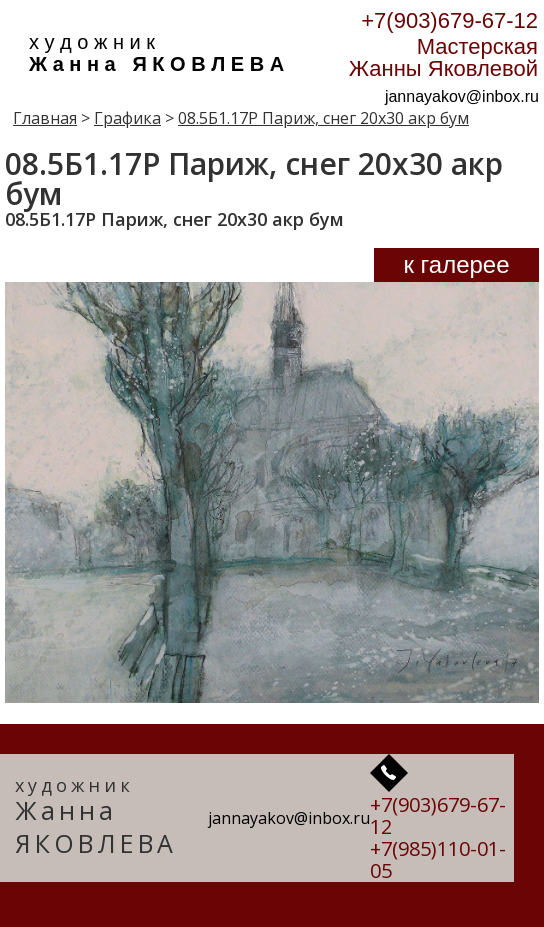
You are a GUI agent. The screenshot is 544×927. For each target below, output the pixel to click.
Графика (127, 118)
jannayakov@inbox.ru (462, 96)
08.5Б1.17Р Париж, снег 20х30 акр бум (323, 118)
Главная (45, 118)
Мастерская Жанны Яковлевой (443, 57)
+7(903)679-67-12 (449, 20)
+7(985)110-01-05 (438, 859)
